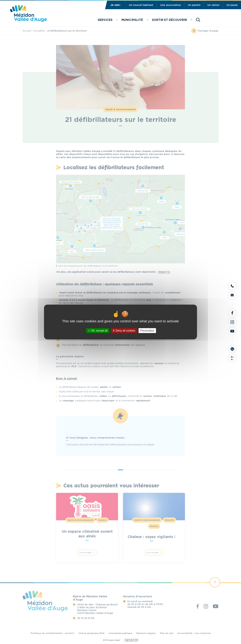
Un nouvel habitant (141, 5)
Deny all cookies (124, 331)
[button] (105, 20)
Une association (171, 5)
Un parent (194, 5)
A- (232, 358)
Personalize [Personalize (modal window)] (147, 331)
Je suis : (116, 5)
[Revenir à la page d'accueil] (28, 21)
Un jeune (232, 5)
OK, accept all (98, 331)
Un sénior (213, 5)
